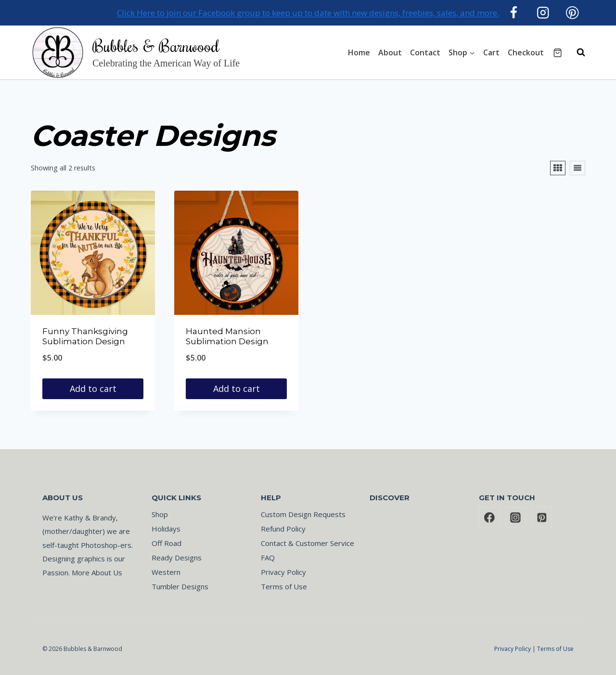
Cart (491, 52)
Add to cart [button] (93, 389)
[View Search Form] (576, 52)
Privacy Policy (283, 572)
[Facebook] (514, 13)
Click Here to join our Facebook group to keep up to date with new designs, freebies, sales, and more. (308, 13)
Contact (425, 52)
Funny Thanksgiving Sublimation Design (85, 336)
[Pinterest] (572, 13)
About (390, 52)
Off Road (167, 543)
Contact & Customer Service (308, 543)
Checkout (526, 52)
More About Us (97, 572)
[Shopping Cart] (558, 53)
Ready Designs (177, 558)
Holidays (166, 529)
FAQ (268, 558)
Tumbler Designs (180, 586)
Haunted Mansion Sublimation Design (227, 336)
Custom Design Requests (303, 514)
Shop (160, 514)
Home (359, 52)
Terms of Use (284, 586)
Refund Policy (283, 529)
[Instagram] (543, 13)
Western (166, 572)
